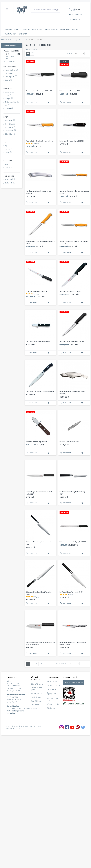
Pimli (8, 164)
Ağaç (8, 146)
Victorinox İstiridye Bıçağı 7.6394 (71, 91)
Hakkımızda (35, 705)
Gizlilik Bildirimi (36, 697)
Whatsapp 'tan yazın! (15, 700)
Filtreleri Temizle (10, 62)
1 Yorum (37, 144)
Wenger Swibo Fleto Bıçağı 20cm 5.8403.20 (40, 141)
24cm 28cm (10, 131)
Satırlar (9, 80)
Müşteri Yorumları (53, 704)
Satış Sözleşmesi (37, 701)
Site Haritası (51, 708)
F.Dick (8, 95)
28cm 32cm (10, 134)
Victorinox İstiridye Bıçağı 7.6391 (36, 442)
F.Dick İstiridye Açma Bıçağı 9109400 (72, 141)
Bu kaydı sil (19, 54)
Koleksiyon (23, 34)
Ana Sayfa (5, 40)
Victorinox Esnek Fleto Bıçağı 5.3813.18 (72, 342)
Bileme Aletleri (11, 34)
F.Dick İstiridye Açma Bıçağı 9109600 (38, 342)
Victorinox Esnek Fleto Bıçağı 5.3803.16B (39, 91)
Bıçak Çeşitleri (52, 689)
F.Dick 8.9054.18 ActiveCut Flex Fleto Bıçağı (40, 392)
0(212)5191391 (12, 702)
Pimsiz (9, 168)
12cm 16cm (10, 121)
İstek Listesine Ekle (48, 102)
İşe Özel (75, 29)
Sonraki (41, 664)
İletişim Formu (36, 709)
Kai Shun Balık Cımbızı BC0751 (69, 442)
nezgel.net (19, 729)
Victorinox (10, 92)
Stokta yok (10, 183)
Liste (32, 54)
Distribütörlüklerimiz (54, 686)
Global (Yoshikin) (12, 102)
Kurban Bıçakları (51, 29)
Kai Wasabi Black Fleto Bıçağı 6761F (71, 592)
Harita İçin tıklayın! (14, 691)
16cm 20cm (10, 124)
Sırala (69, 54)
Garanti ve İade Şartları (36, 689)
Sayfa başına (61, 664)
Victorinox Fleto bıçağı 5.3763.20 (36, 291)
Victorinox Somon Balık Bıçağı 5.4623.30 (73, 542)
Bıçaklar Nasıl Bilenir (52, 694)
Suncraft (9, 109)
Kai (7, 105)
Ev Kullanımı (65, 29)
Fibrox (8, 153)
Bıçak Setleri (37, 29)
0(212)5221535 (12, 697)
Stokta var (10, 180)
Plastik (9, 149)
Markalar (8, 29)
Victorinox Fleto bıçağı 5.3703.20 (70, 291)
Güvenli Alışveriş (36, 693)
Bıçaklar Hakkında (53, 682)
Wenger (9, 99)
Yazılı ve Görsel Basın (52, 700)
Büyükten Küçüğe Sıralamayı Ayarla (86, 53)
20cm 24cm (10, 127)
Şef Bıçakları (25, 29)
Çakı (16, 29)
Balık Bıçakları (11, 77)
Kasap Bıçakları (11, 70)
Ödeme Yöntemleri (37, 684)
